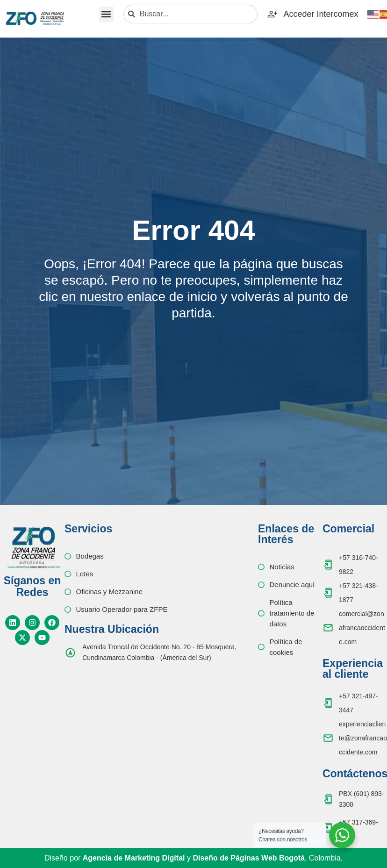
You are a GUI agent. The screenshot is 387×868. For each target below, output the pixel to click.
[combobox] (191, 14)
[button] (106, 14)
